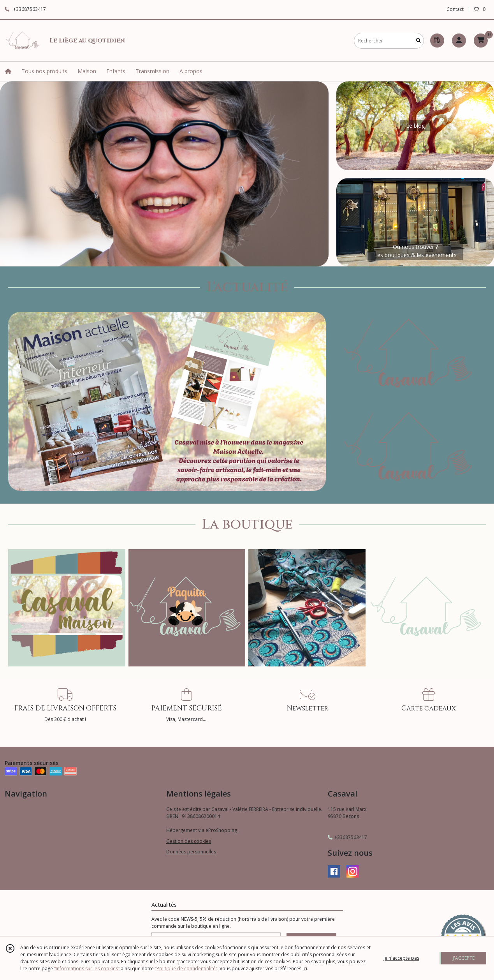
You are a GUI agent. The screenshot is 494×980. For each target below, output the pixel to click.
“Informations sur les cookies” (87, 969)
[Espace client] (459, 41)
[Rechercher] (418, 41)
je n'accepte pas (401, 958)
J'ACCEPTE (464, 958)
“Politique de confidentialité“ (186, 969)
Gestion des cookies (189, 841)
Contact (455, 9)
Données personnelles (191, 852)
